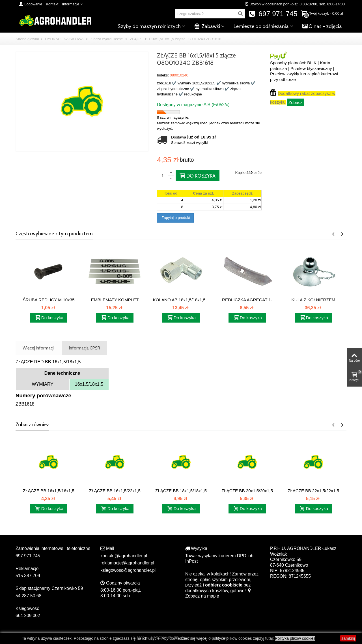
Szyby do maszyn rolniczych (149, 26)
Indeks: (163, 75)
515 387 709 (28, 576)
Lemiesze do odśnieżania (261, 26)
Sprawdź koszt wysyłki (189, 143)
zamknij (348, 638)
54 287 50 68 (28, 596)
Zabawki (207, 26)
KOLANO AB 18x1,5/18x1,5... (181, 300)
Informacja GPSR (85, 348)
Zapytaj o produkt (175, 218)
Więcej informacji (38, 348)
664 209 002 (28, 616)
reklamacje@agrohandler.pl (127, 563)
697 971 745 (273, 14)
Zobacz (296, 102)
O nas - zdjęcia (322, 26)
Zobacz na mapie (218, 593)
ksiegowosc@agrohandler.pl (128, 570)
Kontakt (52, 4)
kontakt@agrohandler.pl (124, 556)
